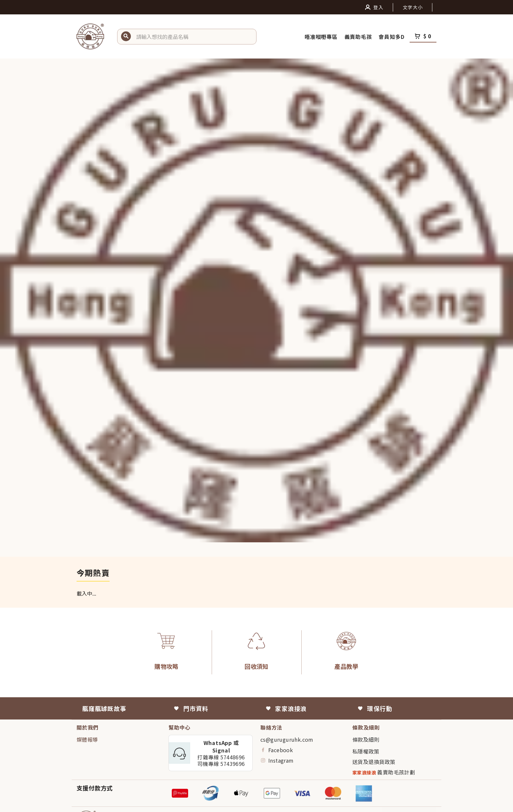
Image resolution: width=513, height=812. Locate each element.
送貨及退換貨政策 (374, 762)
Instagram (277, 760)
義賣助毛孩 (359, 37)
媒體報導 (87, 739)
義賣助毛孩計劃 (384, 772)
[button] (194, 37)
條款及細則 (366, 739)
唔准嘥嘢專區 (322, 37)
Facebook (277, 750)
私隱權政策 (366, 751)
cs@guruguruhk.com (287, 739)
